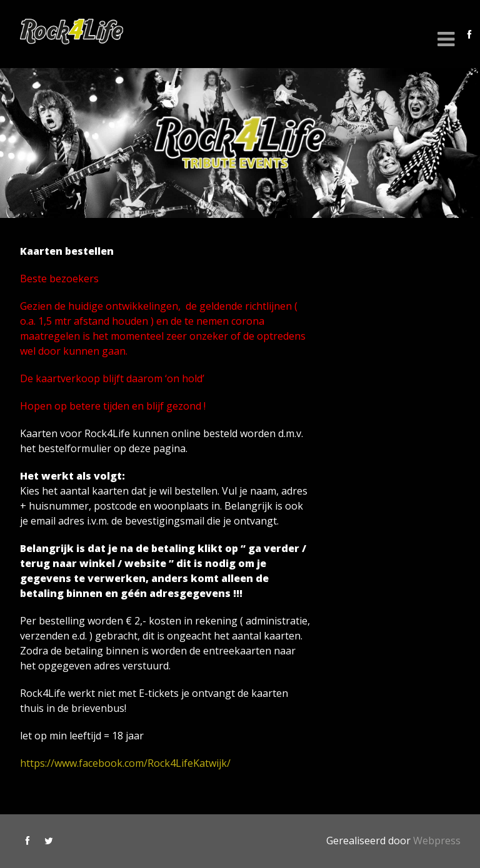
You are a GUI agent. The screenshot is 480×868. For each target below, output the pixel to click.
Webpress (437, 841)
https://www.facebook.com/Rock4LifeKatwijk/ (125, 763)
